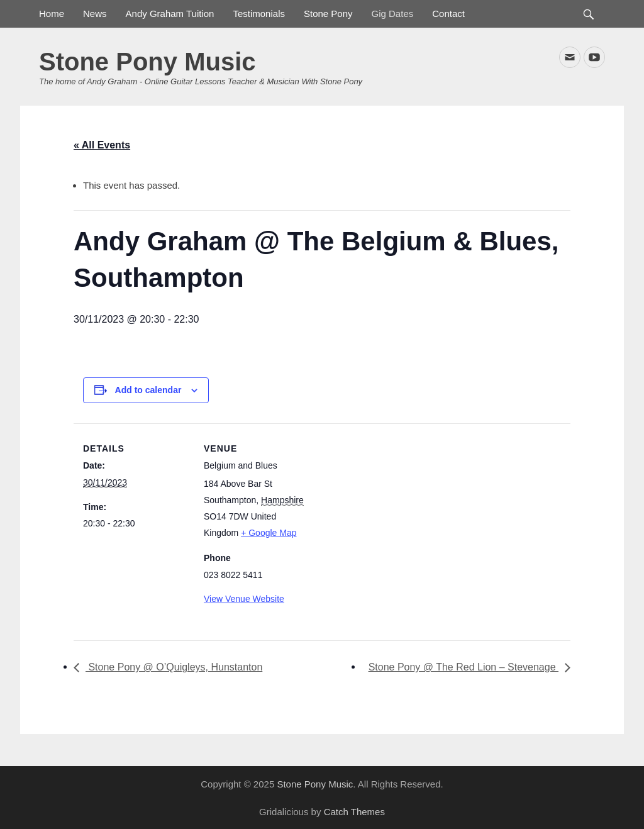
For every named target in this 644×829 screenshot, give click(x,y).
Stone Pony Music (147, 62)
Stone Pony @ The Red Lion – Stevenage (464, 667)
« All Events (102, 145)
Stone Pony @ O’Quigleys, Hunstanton (174, 667)
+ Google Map (269, 533)
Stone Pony (328, 14)
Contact (448, 14)
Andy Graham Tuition (170, 14)
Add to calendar (148, 390)
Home (52, 14)
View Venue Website (244, 599)
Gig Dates (393, 14)
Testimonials (259, 14)
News (95, 14)
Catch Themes (354, 812)
